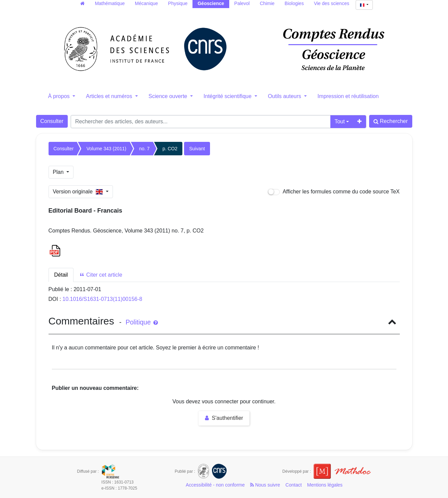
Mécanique (146, 3)
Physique (178, 3)
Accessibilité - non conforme (215, 485)
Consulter (52, 121)
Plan (59, 172)
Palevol (242, 3)
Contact (294, 485)
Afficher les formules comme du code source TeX (334, 192)
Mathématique (110, 3)
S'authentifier (224, 418)
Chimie (267, 3)
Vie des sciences (332, 3)
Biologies (294, 3)
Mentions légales (325, 485)
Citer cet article (101, 275)
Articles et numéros (110, 96)
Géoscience (211, 3)
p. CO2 (170, 149)
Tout (339, 121)
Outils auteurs (285, 96)
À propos (60, 96)
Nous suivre (265, 485)
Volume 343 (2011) (106, 149)
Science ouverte (169, 96)
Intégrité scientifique (228, 96)
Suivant (197, 149)
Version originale (79, 192)
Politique (141, 322)
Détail (61, 275)
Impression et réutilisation (348, 96)
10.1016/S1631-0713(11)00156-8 (102, 299)
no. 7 (144, 149)
